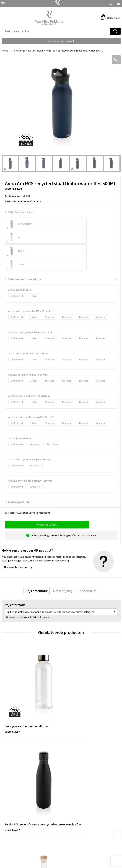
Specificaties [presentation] (87, 564)
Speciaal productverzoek (61, 41)
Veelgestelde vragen (74, 790)
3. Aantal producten (18, 475)
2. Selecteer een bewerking (23, 252)
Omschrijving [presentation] (63, 564)
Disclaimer (68, 852)
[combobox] (56, 31)
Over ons (67, 785)
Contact (6, 838)
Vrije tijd (20, 51)
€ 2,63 (12, 758)
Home (5, 51)
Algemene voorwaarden (75, 838)
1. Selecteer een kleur (19, 212)
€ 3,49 (72, 758)
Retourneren (9, 842)
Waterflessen (35, 51)
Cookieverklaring (72, 842)
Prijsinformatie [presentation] (37, 564)
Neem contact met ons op (18, 540)
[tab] (37, 564)
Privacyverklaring (72, 847)
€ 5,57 (72, 684)
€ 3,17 (12, 680)
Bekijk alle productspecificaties (23, 201)
